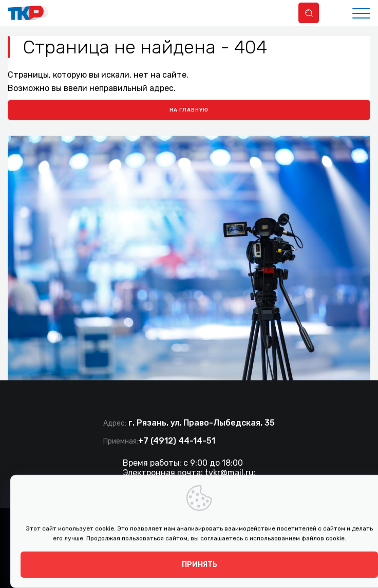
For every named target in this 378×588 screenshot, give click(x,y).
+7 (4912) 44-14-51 (177, 441)
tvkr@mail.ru (229, 473)
